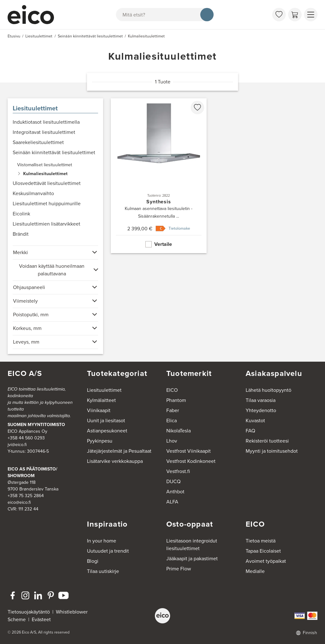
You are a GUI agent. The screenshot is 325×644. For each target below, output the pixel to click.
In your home (102, 541)
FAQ (250, 431)
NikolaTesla (179, 431)
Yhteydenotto (261, 410)
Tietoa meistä (261, 541)
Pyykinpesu (100, 441)
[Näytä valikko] (311, 15)
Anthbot (175, 492)
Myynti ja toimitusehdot (272, 451)
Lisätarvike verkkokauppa (115, 461)
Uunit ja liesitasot (106, 421)
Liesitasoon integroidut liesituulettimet (192, 545)
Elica (172, 421)
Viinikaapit (99, 410)
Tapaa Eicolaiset (263, 551)
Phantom (176, 400)
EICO (172, 390)
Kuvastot (255, 421)
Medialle (255, 571)
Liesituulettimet (35, 108)
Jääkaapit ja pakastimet (192, 559)
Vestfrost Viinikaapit (189, 451)
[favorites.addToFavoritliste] (197, 108)
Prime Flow (179, 569)
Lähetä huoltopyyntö (269, 390)
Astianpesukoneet (107, 431)
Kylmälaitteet (101, 400)
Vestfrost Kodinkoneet (191, 461)
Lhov (172, 441)
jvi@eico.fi (17, 445)
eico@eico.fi (19, 502)
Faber (173, 410)
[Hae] (207, 15)
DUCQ (173, 481)
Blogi (93, 561)
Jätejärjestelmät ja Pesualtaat (119, 451)
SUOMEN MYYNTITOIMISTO (36, 425)
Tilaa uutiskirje (103, 571)
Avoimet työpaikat (266, 561)
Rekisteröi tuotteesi (267, 441)
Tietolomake (179, 228)
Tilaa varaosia (261, 400)
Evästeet (41, 619)
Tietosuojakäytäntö (29, 612)
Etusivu (14, 36)
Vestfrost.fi (178, 471)
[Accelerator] (34, 15)
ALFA (172, 502)
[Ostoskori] (295, 15)
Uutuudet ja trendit (108, 551)
